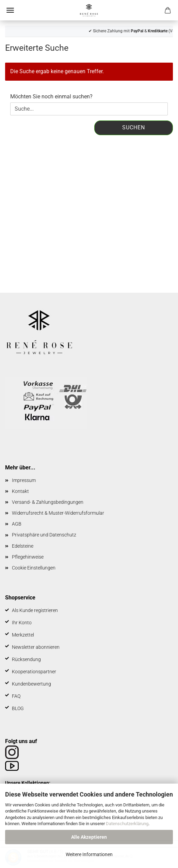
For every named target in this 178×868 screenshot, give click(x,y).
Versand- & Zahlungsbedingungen (48, 502)
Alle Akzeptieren (89, 837)
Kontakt (20, 491)
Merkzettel (23, 635)
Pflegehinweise (28, 557)
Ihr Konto (22, 623)
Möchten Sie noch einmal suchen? (51, 97)
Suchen (134, 127)
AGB (17, 524)
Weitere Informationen (89, 854)
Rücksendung (26, 659)
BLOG (18, 708)
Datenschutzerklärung (127, 824)
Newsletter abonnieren (36, 647)
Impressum (24, 480)
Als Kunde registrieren (35, 610)
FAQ (16, 696)
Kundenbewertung (31, 684)
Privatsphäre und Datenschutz (44, 535)
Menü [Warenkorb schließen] (10, 10)
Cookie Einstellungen (34, 568)
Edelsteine (23, 546)
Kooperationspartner (34, 672)
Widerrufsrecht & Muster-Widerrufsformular (58, 513)
